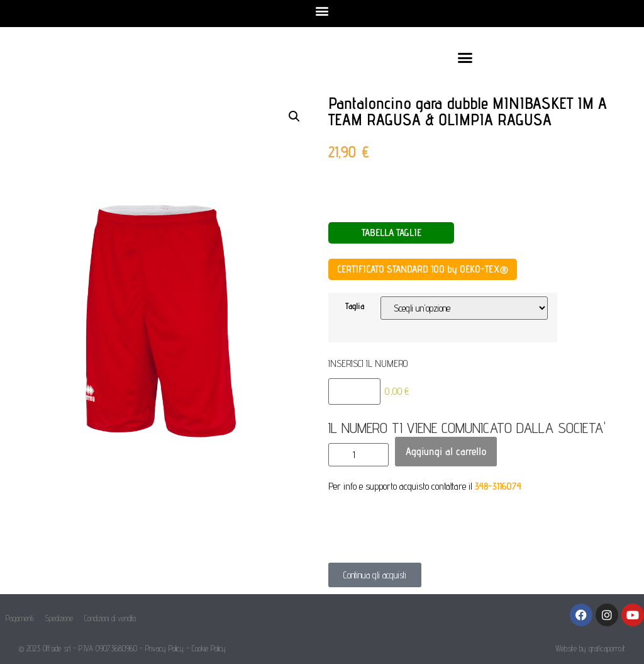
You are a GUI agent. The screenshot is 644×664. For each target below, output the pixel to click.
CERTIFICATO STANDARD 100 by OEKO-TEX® (423, 269)
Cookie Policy (209, 648)
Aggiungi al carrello (446, 451)
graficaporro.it (607, 648)
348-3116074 (498, 486)
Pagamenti (19, 618)
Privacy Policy (164, 648)
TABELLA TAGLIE (391, 233)
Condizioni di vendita (110, 618)
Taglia (355, 306)
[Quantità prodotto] (358, 455)
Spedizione (59, 618)
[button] (322, 10)
